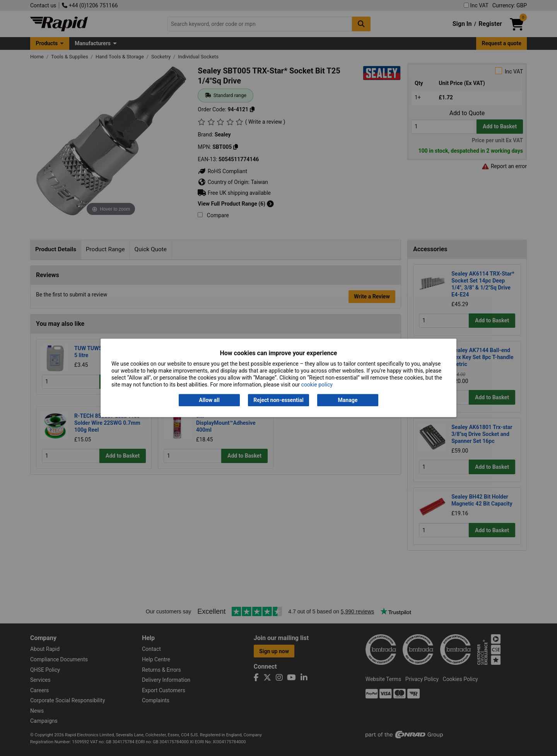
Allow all (209, 400)
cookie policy (317, 385)
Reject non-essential (278, 400)
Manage (348, 400)
